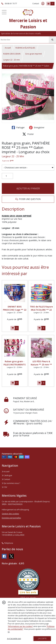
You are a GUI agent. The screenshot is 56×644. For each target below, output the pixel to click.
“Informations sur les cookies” (20, 626)
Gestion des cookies (10, 514)
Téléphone (7, 543)
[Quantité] (7, 176)
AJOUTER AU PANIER (28, 188)
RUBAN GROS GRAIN (12, 54)
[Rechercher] (52, 40)
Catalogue (7, 475)
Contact (36, 4)
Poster (28, 134)
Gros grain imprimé (34, 54)
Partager (18, 128)
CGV (4, 487)
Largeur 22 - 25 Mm (13, 156)
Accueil (8, 48)
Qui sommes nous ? (11, 483)
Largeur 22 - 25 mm (11, 60)
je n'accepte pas (14, 639)
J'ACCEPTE (42, 639)
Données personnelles (11, 518)
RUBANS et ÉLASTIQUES (25, 48)
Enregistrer (37, 128)
